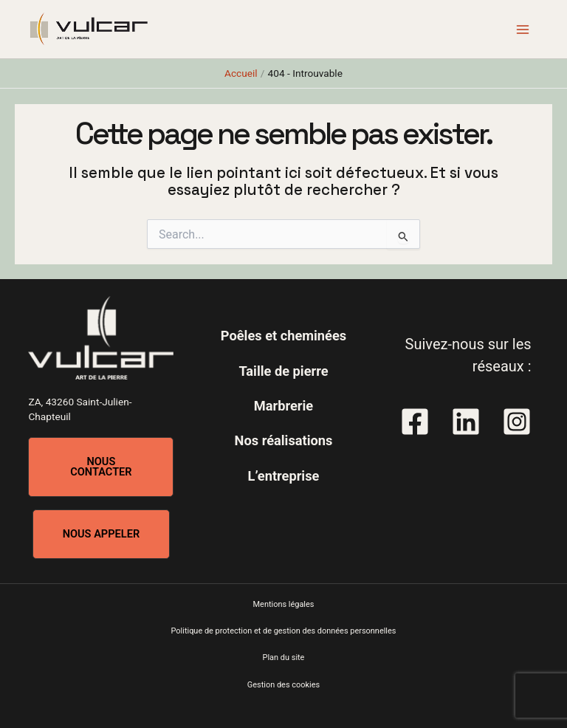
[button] (101, 467)
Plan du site (284, 657)
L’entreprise (284, 476)
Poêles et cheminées (283, 336)
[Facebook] (415, 422)
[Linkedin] (466, 422)
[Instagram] (517, 422)
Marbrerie (283, 406)
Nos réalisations (284, 440)
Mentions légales (284, 604)
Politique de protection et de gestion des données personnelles (284, 631)
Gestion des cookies (283, 685)
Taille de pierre (283, 371)
